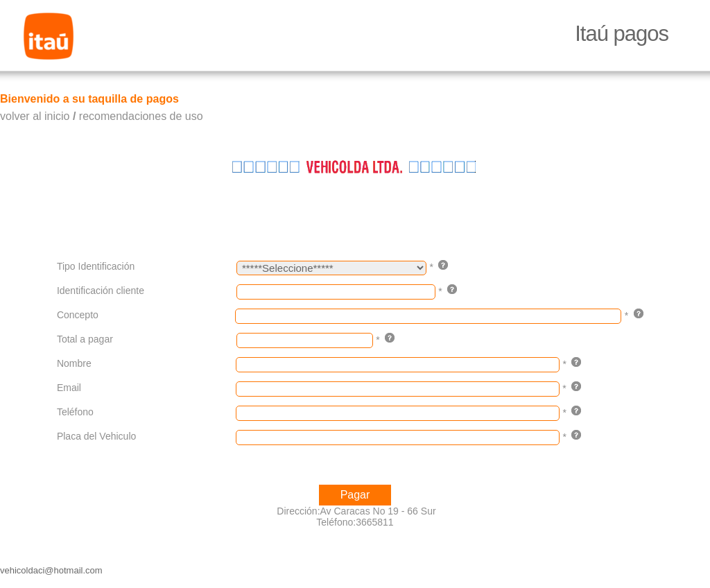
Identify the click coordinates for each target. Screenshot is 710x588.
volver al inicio (35, 116)
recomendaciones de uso (141, 116)
